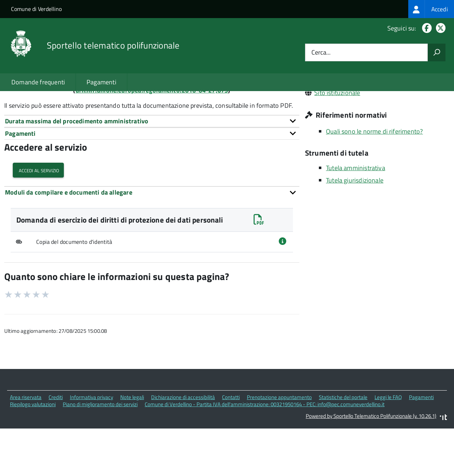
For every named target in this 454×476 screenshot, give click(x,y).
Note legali (132, 447)
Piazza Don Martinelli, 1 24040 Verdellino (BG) (377, 113)
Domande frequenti (38, 82)
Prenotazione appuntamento (279, 447)
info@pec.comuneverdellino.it (356, 123)
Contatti (231, 447)
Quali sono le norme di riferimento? (374, 182)
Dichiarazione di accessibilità (183, 447)
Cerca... (321, 53)
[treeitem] (431, 9)
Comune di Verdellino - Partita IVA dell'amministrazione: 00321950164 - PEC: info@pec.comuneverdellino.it (265, 455)
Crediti (56, 447)
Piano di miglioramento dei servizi (100, 455)
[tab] (152, 171)
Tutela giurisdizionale (355, 230)
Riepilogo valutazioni (33, 455)
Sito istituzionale (337, 143)
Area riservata (26, 447)
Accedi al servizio (38, 220)
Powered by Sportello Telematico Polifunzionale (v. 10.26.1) (371, 466)
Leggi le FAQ (388, 447)
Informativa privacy (92, 447)
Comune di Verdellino (36, 9)
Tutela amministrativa (356, 218)
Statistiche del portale (343, 447)
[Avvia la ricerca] (437, 52)
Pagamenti (101, 82)
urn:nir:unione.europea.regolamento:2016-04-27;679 (152, 140)
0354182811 (332, 133)
